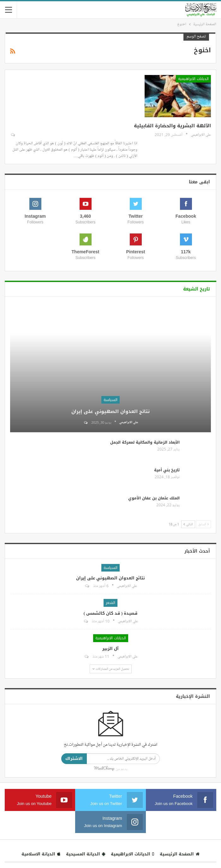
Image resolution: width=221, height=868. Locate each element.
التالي (188, 524)
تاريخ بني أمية (167, 470)
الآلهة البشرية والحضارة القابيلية (172, 126)
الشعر (110, 603)
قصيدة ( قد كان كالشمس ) (111, 613)
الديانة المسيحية (86, 854)
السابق (203, 524)
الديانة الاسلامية (41, 854)
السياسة (110, 400)
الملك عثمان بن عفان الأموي (154, 498)
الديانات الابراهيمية (193, 79)
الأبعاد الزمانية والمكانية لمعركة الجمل (145, 442)
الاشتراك (74, 759)
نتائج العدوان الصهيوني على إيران (110, 411)
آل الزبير (110, 649)
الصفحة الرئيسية (180, 854)
